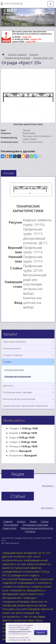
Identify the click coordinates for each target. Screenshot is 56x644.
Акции (33, 521)
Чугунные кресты (28, 348)
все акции (47, 486)
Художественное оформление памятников (28, 406)
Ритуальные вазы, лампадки (28, 392)
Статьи (45, 521)
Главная (8, 521)
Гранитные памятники (28, 342)
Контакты (30, 531)
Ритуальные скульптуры (35, 525)
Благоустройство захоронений (28, 399)
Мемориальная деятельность (37, 528)
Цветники (28, 386)
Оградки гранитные (14, 370)
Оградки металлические (17, 58)
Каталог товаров (17, 54)
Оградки (34, 54)
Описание (9, 173)
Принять (41, 633)
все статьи (47, 508)
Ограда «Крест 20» (43, 58)
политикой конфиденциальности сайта (20, 630)
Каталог (21, 521)
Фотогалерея (11, 525)
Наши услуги (9, 528)
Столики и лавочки (28, 355)
